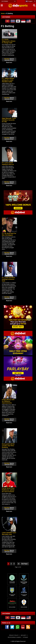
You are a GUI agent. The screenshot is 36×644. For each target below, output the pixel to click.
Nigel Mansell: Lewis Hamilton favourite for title (9, 120)
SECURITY (24, 635)
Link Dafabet (5, 1)
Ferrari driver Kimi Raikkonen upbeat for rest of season (8, 490)
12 (19, 564)
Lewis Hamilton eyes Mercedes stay (9, 533)
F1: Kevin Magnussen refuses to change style (9, 41)
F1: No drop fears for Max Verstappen (9, 234)
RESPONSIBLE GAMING (14, 637)
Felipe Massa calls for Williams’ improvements (8, 401)
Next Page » (25, 564)
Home (3, 13)
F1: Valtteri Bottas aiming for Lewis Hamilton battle (8, 80)
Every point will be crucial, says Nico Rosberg (8, 446)
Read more (9, 63)
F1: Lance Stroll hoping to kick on (8, 163)
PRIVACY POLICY (14, 635)
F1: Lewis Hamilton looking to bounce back (8, 279)
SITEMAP (25, 637)
